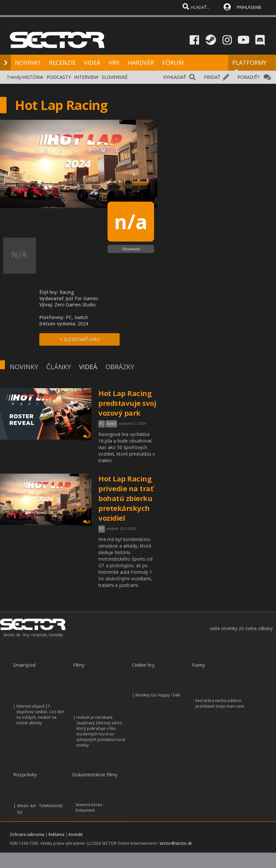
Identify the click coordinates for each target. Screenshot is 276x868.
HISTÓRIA (33, 77)
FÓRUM (173, 63)
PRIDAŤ (212, 77)
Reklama (56, 834)
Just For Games (82, 298)
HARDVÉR (141, 63)
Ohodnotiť (131, 249)
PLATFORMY (249, 65)
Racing (67, 292)
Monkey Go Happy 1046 (158, 695)
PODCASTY (59, 77)
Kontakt (76, 834)
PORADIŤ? (248, 77)
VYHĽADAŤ (175, 77)
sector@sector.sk (176, 843)
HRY (114, 63)
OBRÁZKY (120, 367)
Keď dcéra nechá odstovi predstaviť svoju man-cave (220, 703)
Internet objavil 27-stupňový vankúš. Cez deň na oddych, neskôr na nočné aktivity (40, 714)
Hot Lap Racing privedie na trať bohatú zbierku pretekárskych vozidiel (126, 498)
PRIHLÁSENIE (249, 7)
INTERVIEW (86, 77)
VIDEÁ (92, 63)
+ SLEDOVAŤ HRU (80, 339)
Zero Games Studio (75, 305)
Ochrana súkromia (27, 834)
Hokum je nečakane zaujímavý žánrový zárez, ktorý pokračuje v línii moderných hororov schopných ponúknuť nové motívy (101, 731)
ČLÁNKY (59, 367)
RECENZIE (62, 63)
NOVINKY (28, 63)
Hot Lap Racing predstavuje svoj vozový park (127, 403)
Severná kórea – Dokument (90, 807)
